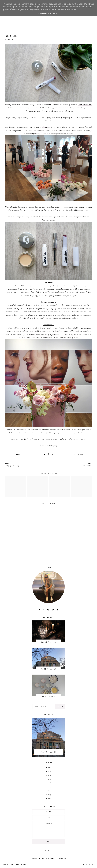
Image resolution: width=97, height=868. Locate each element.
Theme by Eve (88, 865)
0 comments (78, 454)
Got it (57, 13)
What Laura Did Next (18, 865)
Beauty (19, 454)
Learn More (45, 13)
